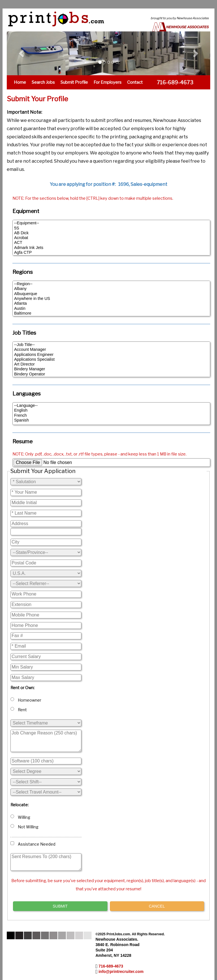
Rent (19, 710)
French (111, 415)
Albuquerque (111, 294)
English (111, 410)
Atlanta (111, 303)
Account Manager (111, 350)
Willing (20, 817)
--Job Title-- (111, 345)
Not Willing (24, 827)
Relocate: (19, 805)
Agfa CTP (111, 252)
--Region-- (111, 284)
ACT (111, 243)
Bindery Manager (111, 369)
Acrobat (111, 238)
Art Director (111, 364)
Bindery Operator (111, 374)
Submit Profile (74, 82)
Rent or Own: (22, 688)
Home (20, 82)
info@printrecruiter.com (121, 972)
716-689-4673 (111, 966)
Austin (111, 309)
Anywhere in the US (111, 299)
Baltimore (111, 313)
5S (111, 228)
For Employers (108, 82)
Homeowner (26, 700)
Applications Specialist (111, 359)
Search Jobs (43, 82)
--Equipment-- (111, 223)
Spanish (111, 420)
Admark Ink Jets (111, 248)
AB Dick (111, 233)
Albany (111, 289)
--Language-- (111, 406)
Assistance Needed (33, 844)
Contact (135, 82)
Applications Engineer (111, 355)
